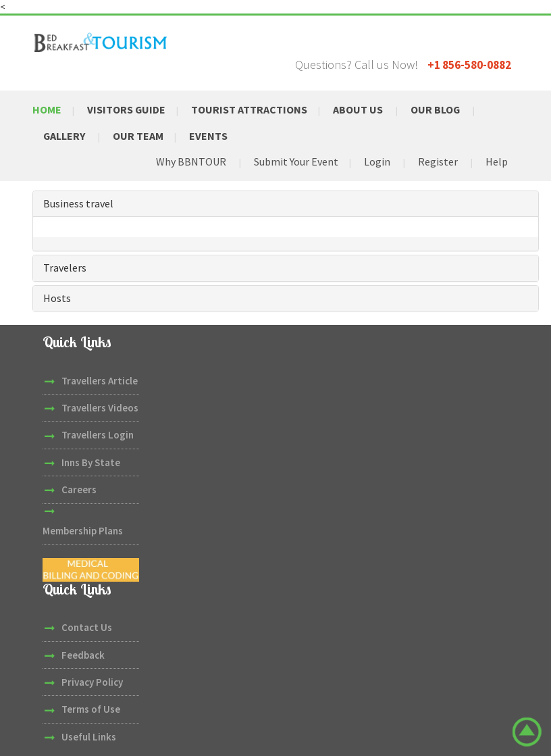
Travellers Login (98, 435)
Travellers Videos (100, 407)
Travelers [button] (65, 267)
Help (497, 161)
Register (438, 161)
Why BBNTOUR (191, 161)
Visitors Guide (126, 109)
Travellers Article (100, 380)
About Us (358, 109)
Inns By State (91, 462)
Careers (79, 489)
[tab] (286, 203)
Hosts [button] (57, 297)
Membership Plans (83, 530)
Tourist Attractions (249, 109)
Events (208, 135)
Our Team (138, 135)
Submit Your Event (296, 161)
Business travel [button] (78, 203)
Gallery (64, 135)
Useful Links (89, 736)
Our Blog (435, 109)
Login (377, 161)
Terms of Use (91, 709)
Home (47, 109)
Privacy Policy (92, 681)
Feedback (83, 654)
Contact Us (87, 627)
